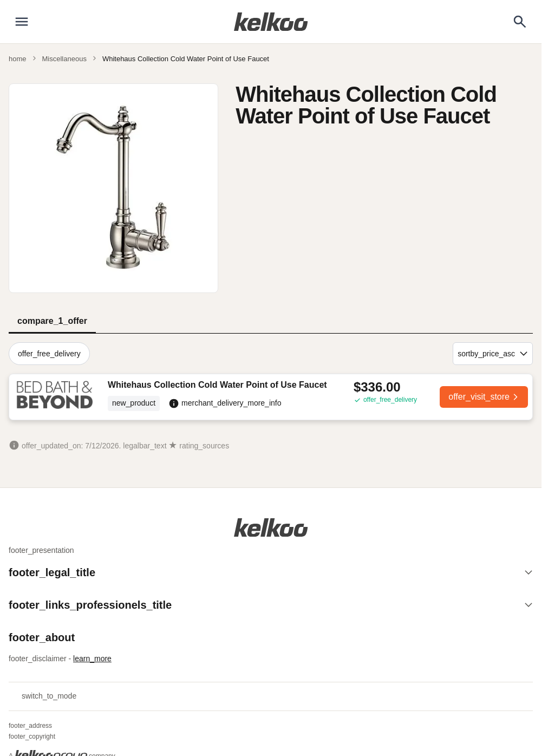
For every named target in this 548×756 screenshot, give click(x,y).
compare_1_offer (52, 321)
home (18, 59)
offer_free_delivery (49, 354)
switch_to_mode (43, 696)
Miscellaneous (64, 59)
